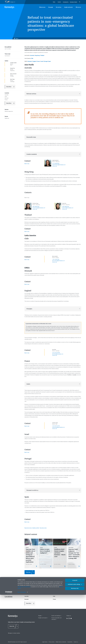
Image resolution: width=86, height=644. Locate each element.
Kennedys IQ (66, 2)
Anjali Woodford (55, 160)
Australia (32, 55)
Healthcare (27, 590)
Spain (50, 61)
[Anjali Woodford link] (48, 163)
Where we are (42, 7)
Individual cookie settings (75, 634)
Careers (59, 2)
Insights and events (68, 7)
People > (40, 616)
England (34, 61)
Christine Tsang (35, 203)
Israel (42, 61)
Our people (51, 7)
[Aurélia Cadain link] (48, 426)
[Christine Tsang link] (28, 206)
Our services (59, 7)
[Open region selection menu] (10, 2)
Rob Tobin (54, 350)
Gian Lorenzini (55, 256)
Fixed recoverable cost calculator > (57, 619)
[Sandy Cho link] (58, 206)
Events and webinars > (57, 616)
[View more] (30, 572)
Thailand (42, 55)
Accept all (75, 630)
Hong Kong (37, 55)
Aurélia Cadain (55, 423)
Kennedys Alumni (74, 2)
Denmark (30, 61)
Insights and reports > (43, 618)
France (38, 61)
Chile (32, 58)
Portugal (46, 61)
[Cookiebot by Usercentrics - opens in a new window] (9, 641)
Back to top (27, 164)
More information (22, 641)
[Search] (80, 2)
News (54, 2)
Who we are (78, 7)
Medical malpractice (30, 583)
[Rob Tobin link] (48, 352)
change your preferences (24, 636)
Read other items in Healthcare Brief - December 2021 (36, 528)
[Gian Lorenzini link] (48, 259)
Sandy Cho (64, 203)
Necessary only (75, 637)
